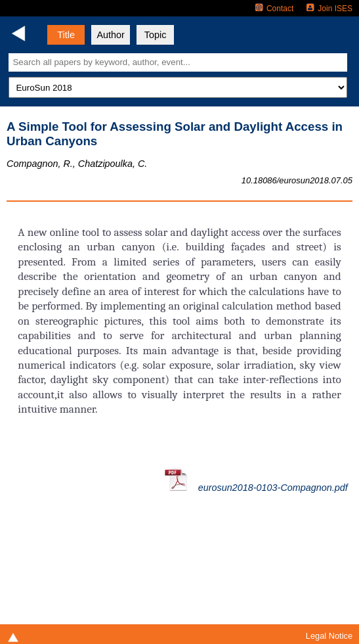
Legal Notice (329, 636)
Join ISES (329, 9)
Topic (156, 35)
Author (110, 35)
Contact (274, 9)
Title (66, 35)
